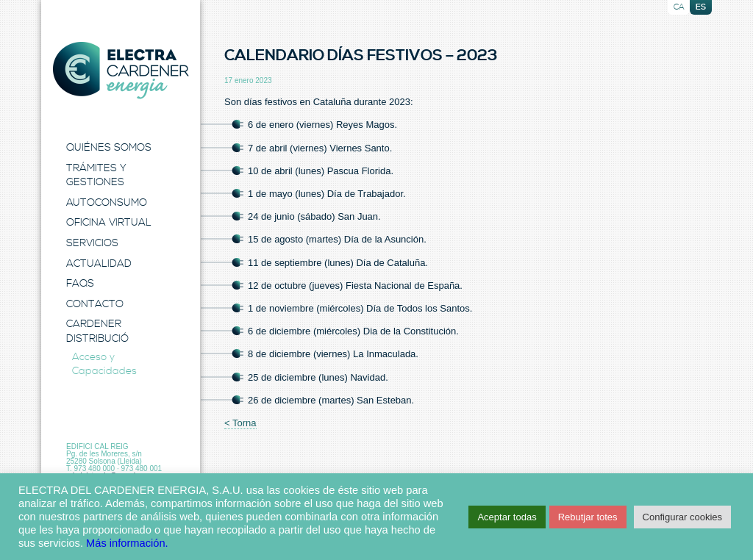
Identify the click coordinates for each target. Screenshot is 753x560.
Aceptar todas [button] (507, 517)
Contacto (95, 304)
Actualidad (99, 264)
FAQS (80, 284)
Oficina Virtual (109, 223)
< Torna (240, 423)
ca (679, 7)
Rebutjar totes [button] (588, 517)
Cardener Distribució (97, 331)
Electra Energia (121, 71)
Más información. (127, 543)
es (701, 7)
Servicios (92, 243)
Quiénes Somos (109, 148)
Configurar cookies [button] (682, 517)
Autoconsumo (107, 203)
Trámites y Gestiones (96, 176)
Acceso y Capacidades (104, 365)
